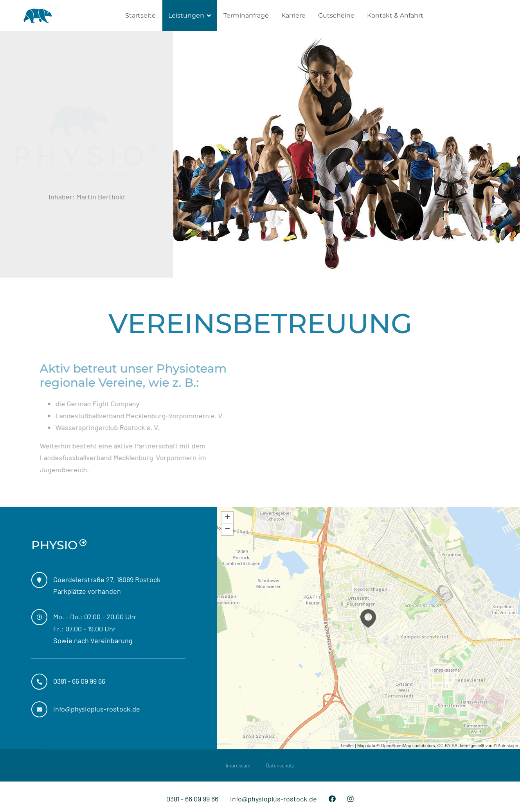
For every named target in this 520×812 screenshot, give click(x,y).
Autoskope (508, 746)
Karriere (293, 15)
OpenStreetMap (396, 746)
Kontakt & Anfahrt (395, 15)
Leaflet (347, 746)
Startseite (140, 15)
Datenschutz (280, 765)
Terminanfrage (246, 15)
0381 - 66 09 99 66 (192, 799)
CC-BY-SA (448, 746)
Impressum (238, 765)
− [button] (228, 529)
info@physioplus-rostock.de (273, 799)
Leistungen (186, 15)
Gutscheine (336, 15)
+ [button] (228, 518)
